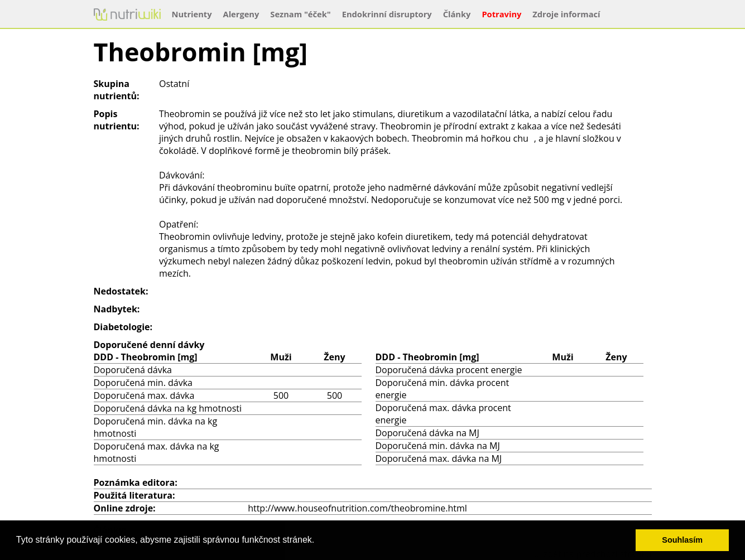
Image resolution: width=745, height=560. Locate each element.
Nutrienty (192, 14)
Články (457, 14)
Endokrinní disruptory (387, 14)
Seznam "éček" (300, 14)
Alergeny (241, 14)
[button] (319, 541)
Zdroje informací (566, 14)
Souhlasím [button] (682, 540)
